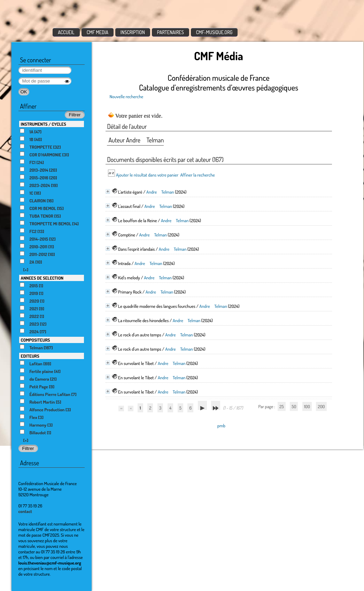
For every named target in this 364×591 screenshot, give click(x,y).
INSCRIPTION (133, 32)
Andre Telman (160, 192)
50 (294, 406)
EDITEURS (30, 356)
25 (281, 406)
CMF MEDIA (98, 32)
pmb (221, 426)
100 (307, 406)
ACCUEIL (66, 32)
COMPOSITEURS (36, 340)
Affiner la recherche (197, 175)
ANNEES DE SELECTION (42, 278)
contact (25, 511)
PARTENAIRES (171, 32)
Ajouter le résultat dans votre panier (147, 175)
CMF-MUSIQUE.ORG (214, 32)
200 (321, 406)
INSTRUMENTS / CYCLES (44, 124)
